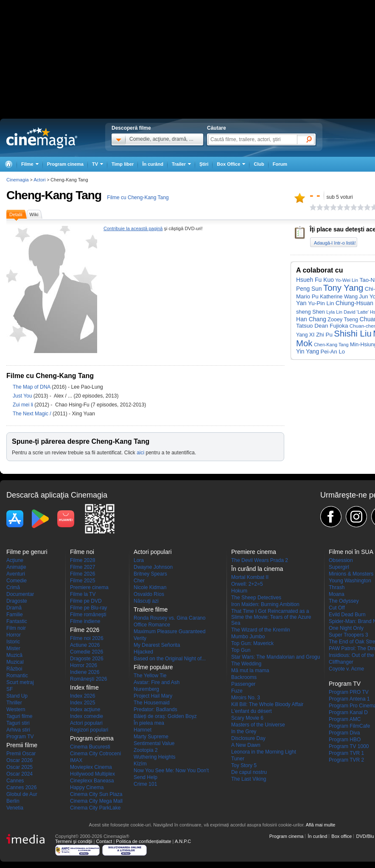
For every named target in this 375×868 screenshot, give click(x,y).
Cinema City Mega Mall (96, 801)
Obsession (341, 560)
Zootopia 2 (146, 750)
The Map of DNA (32, 387)
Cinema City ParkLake (95, 808)
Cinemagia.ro (42, 138)
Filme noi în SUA (351, 552)
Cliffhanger (341, 662)
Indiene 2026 (85, 672)
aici (140, 453)
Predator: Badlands (155, 709)
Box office (341, 836)
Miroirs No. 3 (246, 698)
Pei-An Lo (333, 352)
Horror (14, 635)
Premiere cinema (89, 587)
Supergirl (339, 567)
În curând (153, 164)
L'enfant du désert (252, 711)
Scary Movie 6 (247, 718)
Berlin (13, 801)
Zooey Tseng (343, 320)
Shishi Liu (353, 334)
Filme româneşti (88, 615)
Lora (139, 560)
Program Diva (344, 733)
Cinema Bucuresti (90, 747)
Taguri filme (19, 716)
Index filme (84, 687)
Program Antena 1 (349, 699)
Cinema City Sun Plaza (96, 794)
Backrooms (244, 677)
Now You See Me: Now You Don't (171, 771)
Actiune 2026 (85, 645)
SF (10, 689)
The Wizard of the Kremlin (261, 630)
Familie (15, 615)
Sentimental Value (154, 743)
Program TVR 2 (346, 760)
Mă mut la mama (250, 670)
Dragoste (17, 601)
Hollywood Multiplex (92, 774)
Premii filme (22, 745)
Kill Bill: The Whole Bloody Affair (267, 704)
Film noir (16, 628)
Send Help (146, 777)
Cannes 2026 (21, 787)
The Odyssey (344, 601)
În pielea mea (149, 723)
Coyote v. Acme (346, 669)
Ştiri (204, 164)
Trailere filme (151, 609)
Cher (139, 581)
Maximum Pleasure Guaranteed (169, 632)
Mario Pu (307, 296)
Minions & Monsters (351, 574)
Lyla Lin (334, 312)
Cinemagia (18, 180)
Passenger (243, 684)
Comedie (17, 581)
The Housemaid (152, 703)
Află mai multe (321, 825)
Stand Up (17, 696)
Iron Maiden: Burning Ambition (265, 604)
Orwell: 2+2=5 (247, 584)
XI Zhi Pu (321, 335)
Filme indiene (85, 621)
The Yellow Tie (150, 676)
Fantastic (17, 621)
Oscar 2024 (20, 774)
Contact (104, 841)
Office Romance (152, 625)
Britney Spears (150, 574)
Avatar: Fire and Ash (157, 682)
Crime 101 (145, 784)
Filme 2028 (83, 560)
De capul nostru (249, 772)
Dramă (14, 608)
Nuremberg (146, 689)
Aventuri (16, 574)
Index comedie (87, 716)
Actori (39, 180)
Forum (280, 164)
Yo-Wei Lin (347, 280)
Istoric (13, 642)
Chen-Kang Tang (331, 345)
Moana (337, 594)
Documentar (20, 594)
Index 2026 (83, 696)
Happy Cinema (87, 787)
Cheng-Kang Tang (54, 195)
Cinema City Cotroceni (95, 754)
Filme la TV (83, 594)
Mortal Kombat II (250, 577)
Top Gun (241, 650)
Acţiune (15, 560)
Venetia (15, 808)
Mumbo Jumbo (248, 637)
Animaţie (16, 567)
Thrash (337, 587)
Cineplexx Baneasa (92, 781)
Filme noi (82, 552)
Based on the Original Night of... (170, 659)
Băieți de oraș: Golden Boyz (165, 716)
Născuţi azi (146, 601)
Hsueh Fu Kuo (315, 280)
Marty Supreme (151, 737)
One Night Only (346, 628)
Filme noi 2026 (87, 638)
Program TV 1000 (349, 746)
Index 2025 (83, 703)
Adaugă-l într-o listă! (335, 243)
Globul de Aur (22, 794)
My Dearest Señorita (157, 645)
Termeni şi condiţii (74, 841)
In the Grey (244, 732)
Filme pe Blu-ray (88, 608)
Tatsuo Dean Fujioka (322, 326)
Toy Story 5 (244, 765)
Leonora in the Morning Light (264, 752)
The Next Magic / (33, 414)
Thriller (14, 703)
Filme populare (153, 667)
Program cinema (65, 164)
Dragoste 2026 (87, 659)
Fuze (237, 691)
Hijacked (143, 652)
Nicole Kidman (150, 587)
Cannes (15, 781)
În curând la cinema (257, 569)
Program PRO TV (349, 692)
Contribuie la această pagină (133, 228)
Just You (23, 396)
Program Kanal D (348, 712)
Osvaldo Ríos (149, 594)
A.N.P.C (183, 841)
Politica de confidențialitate (143, 841)
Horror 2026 (84, 665)
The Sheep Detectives (256, 598)
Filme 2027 (83, 567)
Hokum (239, 591)
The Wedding (246, 664)
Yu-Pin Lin (321, 303)
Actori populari (86, 723)
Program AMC (345, 719)
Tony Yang (343, 288)
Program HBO (345, 740)
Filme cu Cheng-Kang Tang (138, 198)
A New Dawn (246, 745)
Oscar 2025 (20, 767)
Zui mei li (24, 405)
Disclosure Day (248, 738)
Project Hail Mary (153, 696)
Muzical (15, 662)
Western (16, 709)
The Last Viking (249, 779)
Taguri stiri (18, 723)
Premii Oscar (21, 754)
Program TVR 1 (346, 753)
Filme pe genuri (27, 552)
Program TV (20, 737)
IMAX (76, 760)
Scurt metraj (20, 682)
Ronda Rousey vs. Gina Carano (169, 618)
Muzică (14, 655)
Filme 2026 (83, 574)
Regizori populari (89, 730)
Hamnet (143, 730)
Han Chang (311, 319)
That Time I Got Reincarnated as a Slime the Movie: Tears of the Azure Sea (271, 617)
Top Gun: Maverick (252, 643)
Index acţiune (85, 709)
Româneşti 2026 (88, 679)
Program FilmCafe (349, 726)
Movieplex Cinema (91, 767)
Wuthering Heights (155, 757)
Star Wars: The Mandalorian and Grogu (276, 657)
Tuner (238, 759)
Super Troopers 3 (348, 635)
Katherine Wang (339, 297)
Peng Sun (309, 289)
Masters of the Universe (258, 725)
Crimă (13, 587)
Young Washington (350, 581)
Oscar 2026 (20, 760)
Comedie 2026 (87, 652)
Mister (13, 648)
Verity (140, 638)
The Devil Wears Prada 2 (260, 560)
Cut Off (337, 608)
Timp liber (123, 164)
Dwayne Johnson (153, 567)
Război (14, 669)
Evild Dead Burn (347, 615)
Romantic (17, 676)
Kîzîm (140, 764)
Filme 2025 (83, 581)
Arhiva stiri (18, 730)
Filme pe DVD (86, 601)
